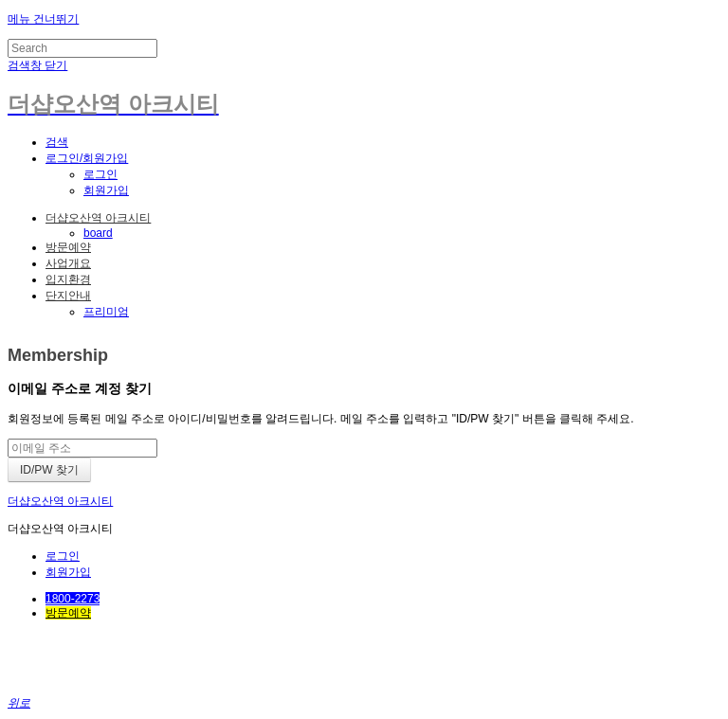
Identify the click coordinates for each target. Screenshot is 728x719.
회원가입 (106, 190)
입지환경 (68, 279)
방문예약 (68, 247)
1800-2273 (73, 599)
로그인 (100, 174)
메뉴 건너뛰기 (43, 19)
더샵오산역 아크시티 (98, 218)
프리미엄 (106, 312)
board (98, 233)
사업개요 (68, 263)
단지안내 (68, 296)
